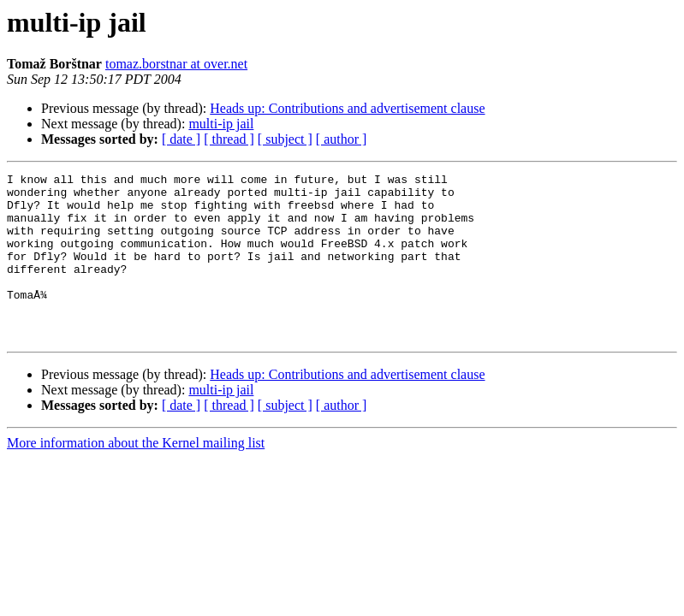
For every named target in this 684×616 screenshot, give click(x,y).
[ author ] (342, 139)
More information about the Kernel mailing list (136, 476)
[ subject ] (285, 139)
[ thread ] (229, 139)
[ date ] (181, 139)
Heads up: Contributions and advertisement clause (347, 108)
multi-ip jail (221, 124)
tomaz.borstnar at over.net (176, 64)
